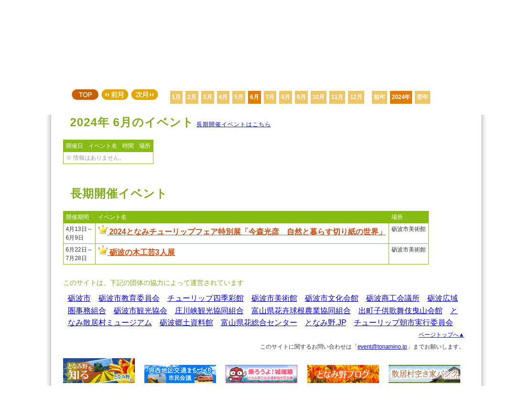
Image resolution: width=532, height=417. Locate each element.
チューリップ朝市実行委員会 (403, 323)
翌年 (423, 97)
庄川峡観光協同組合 (209, 311)
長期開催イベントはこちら (234, 124)
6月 (255, 97)
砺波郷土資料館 (186, 323)
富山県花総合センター (259, 323)
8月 (286, 97)
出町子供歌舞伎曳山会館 (401, 311)
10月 (319, 97)
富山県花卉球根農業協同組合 (301, 311)
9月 (301, 97)
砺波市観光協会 (141, 311)
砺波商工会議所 (393, 298)
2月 (192, 97)
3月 (208, 97)
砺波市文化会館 (332, 298)
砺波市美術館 (274, 298)
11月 (337, 97)
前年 (380, 97)
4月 (223, 97)
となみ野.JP (326, 323)
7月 (270, 97)
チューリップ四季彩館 (206, 298)
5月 (239, 97)
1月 (177, 97)
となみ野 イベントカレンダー (266, 43)
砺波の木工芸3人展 (136, 252)
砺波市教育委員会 (129, 298)
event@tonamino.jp (382, 347)
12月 (356, 97)
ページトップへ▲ (442, 335)
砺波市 (79, 298)
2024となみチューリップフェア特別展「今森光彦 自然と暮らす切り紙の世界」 (242, 232)
